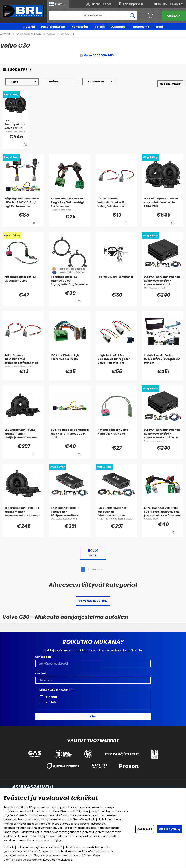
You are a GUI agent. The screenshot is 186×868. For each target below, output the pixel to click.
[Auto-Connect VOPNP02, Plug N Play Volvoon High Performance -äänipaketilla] (70, 204)
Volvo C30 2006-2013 (99, 56)
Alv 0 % (179, 4)
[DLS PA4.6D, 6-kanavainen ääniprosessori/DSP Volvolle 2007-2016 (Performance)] (163, 282)
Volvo (51, 34)
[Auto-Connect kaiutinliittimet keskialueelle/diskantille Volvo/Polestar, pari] (23, 361)
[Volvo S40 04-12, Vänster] (116, 282)
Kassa (174, 16)
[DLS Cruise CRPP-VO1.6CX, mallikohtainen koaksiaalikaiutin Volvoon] (23, 514)
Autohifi (29, 27)
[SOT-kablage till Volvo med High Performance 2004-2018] (70, 435)
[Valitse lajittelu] (170, 84)
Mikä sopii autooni (29, 34)
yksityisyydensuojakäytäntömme (26, 851)
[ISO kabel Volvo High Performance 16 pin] (70, 361)
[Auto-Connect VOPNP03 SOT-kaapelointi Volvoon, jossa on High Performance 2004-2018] (163, 514)
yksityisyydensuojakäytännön (23, 860)
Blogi (159, 27)
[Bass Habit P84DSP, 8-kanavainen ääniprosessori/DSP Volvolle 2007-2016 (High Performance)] (116, 514)
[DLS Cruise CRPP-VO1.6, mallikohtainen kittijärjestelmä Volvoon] (23, 435)
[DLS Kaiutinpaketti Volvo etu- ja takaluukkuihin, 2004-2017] (16, 126)
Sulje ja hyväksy (169, 829)
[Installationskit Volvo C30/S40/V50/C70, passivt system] (163, 361)
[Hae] (93, 16)
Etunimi (40, 674)
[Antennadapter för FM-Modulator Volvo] (23, 282)
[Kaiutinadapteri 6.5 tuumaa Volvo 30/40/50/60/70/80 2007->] (70, 282)
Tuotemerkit (140, 27)
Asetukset (145, 829)
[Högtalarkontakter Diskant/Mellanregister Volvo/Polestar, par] (116, 361)
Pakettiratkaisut (53, 27)
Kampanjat (80, 27)
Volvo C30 (68, 34)
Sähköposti (43, 657)
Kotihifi (99, 27)
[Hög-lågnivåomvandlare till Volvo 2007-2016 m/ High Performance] (23, 204)
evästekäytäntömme (28, 815)
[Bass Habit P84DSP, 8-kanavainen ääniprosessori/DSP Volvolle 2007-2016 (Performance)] (70, 514)
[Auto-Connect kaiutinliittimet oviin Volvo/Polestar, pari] (116, 204)
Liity (93, 716)
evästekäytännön (85, 855)
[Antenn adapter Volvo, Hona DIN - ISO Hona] (116, 435)
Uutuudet (118, 27)
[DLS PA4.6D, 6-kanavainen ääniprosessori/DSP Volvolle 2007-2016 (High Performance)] (163, 435)
